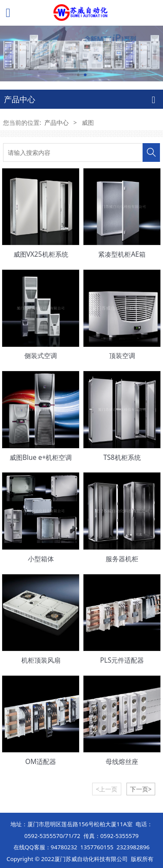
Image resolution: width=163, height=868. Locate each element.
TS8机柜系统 (122, 457)
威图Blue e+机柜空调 (41, 457)
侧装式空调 (41, 355)
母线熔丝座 (122, 761)
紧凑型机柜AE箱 (122, 254)
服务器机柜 (122, 559)
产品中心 (57, 122)
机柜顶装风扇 (41, 660)
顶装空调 (122, 355)
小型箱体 (41, 559)
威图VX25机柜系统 (41, 254)
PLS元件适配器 (122, 660)
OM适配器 (41, 761)
